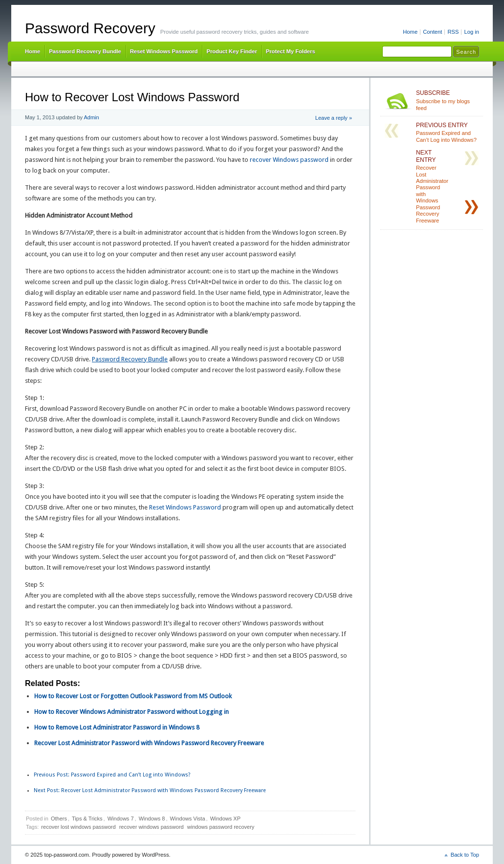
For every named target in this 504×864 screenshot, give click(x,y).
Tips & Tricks (87, 819)
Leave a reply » (334, 118)
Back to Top (465, 855)
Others (59, 819)
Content (432, 32)
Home (410, 32)
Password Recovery (90, 28)
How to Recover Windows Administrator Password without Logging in (131, 712)
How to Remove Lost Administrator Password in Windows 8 (117, 727)
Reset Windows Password (164, 51)
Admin (92, 117)
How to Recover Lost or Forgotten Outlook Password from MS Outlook (133, 696)
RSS (453, 32)
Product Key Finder (231, 51)
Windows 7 (121, 819)
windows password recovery (221, 827)
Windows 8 (152, 819)
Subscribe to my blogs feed (448, 100)
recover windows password (152, 827)
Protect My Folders (291, 51)
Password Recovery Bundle (85, 51)
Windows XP (225, 819)
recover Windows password (289, 160)
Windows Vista (188, 819)
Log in (471, 32)
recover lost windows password (78, 827)
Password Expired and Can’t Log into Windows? (112, 775)
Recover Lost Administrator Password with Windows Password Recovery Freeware (149, 743)
